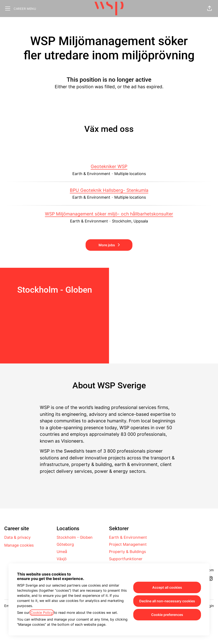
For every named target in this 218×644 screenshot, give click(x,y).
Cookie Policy (42, 613)
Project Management (128, 544)
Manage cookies (19, 545)
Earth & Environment (128, 537)
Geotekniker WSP (109, 167)
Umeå (62, 552)
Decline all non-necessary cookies (167, 601)
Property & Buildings (127, 552)
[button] (209, 9)
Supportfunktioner (126, 559)
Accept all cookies (167, 587)
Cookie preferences (167, 615)
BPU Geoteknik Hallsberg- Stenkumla (109, 190)
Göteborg (65, 544)
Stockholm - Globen (75, 537)
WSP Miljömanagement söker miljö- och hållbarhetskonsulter (109, 214)
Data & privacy (17, 537)
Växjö (62, 559)
